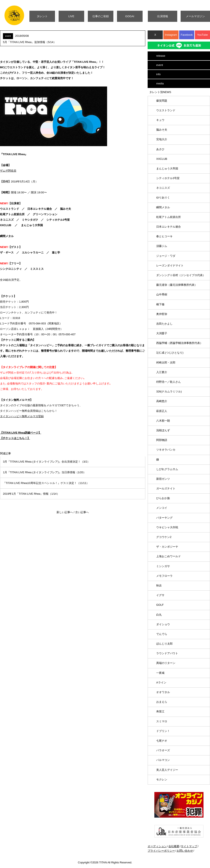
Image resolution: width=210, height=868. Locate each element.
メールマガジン (195, 16)
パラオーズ (163, 750)
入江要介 (162, 372)
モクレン (162, 779)
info (158, 74)
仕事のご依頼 (101, 16)
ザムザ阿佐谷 (8, 171)
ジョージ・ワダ (166, 256)
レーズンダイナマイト (170, 266)
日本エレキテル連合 (169, 227)
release (161, 56)
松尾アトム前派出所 (169, 217)
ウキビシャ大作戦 (167, 527)
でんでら (162, 634)
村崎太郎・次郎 (166, 363)
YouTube (202, 35)
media (160, 83)
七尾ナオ (162, 741)
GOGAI (130, 16)
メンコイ (162, 508)
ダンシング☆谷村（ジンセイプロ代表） (181, 275)
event (160, 65)
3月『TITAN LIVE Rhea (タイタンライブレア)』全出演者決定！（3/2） (46, 462)
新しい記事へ (65, 512)
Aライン (161, 682)
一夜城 (160, 673)
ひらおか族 (163, 498)
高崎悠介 (162, 401)
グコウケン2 (164, 537)
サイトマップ (189, 846)
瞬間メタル (163, 207)
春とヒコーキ (164, 236)
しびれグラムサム (167, 469)
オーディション (157, 846)
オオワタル (163, 692)
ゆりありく (163, 197)
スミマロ (162, 721)
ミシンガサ (163, 566)
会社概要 (174, 846)
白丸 (159, 615)
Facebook (187, 35)
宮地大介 (162, 139)
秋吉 (159, 585)
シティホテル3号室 (168, 178)
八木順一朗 (163, 421)
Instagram (171, 35)
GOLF (160, 605)
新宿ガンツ (163, 479)
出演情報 (163, 16)
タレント (42, 16)
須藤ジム (162, 246)
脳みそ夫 (162, 130)
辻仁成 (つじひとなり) (170, 353)
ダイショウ (163, 624)
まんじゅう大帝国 (167, 168)
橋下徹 (160, 304)
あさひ (160, 149)
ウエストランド (166, 110)
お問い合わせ (185, 851)
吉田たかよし (164, 324)
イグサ (160, 595)
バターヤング (164, 518)
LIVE (71, 16)
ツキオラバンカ (166, 450)
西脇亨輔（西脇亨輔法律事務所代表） (179, 343)
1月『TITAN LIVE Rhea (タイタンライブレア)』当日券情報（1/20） (44, 472)
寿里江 (160, 711)
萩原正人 (162, 411)
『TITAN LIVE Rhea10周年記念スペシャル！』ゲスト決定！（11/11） (46, 483)
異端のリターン (166, 663)
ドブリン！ (163, 731)
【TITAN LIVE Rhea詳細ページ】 (21, 433)
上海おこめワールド (169, 556)
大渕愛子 (162, 333)
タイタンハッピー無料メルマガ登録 (22, 416)
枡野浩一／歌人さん (169, 382)
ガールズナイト (166, 488)
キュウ (160, 120)
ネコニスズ (163, 188)
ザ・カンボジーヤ (167, 547)
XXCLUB (162, 159)
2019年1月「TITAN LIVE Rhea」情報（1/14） (31, 494)
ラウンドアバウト (167, 653)
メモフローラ (164, 576)
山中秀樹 (162, 294)
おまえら (162, 702)
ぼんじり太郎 (164, 644)
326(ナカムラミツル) (169, 391)
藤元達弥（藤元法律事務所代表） (177, 285)
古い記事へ (82, 512)
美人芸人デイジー (167, 770)
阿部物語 (162, 440)
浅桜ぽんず (163, 430)
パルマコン (163, 760)
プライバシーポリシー (161, 851)
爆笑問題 (162, 101)
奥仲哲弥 (162, 314)
